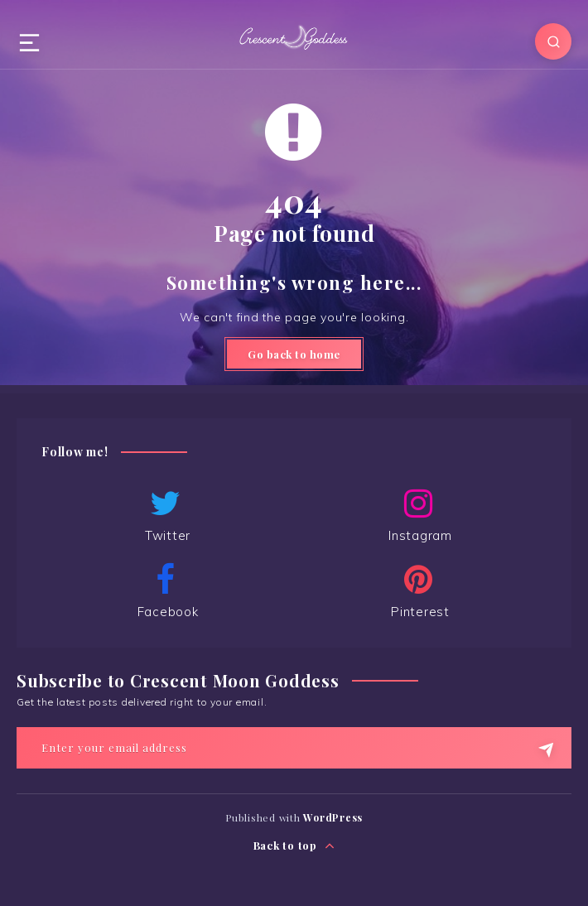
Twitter (166, 515)
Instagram (418, 515)
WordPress (333, 817)
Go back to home (294, 354)
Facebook (166, 591)
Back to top (294, 846)
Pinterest (418, 591)
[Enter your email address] (294, 748)
